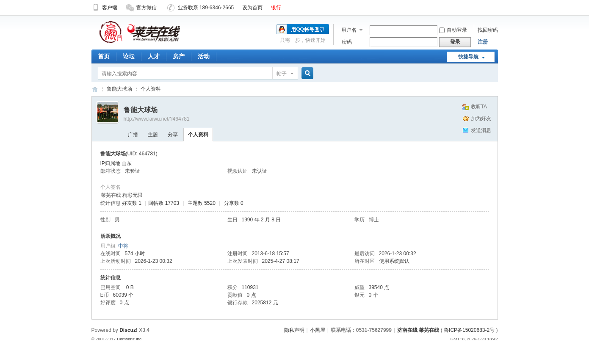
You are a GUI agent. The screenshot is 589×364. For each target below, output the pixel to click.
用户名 (349, 30)
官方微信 (141, 8)
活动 (204, 56)
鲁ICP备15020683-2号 (469, 330)
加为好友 (481, 119)
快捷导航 (468, 57)
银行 (276, 8)
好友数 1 (132, 203)
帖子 (282, 74)
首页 (104, 56)
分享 (173, 135)
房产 (179, 56)
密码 (347, 42)
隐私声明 (294, 330)
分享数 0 (234, 203)
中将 (123, 246)
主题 (153, 135)
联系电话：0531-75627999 (361, 330)
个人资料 (198, 135)
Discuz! (129, 330)
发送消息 (481, 130)
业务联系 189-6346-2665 (201, 8)
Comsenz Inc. (130, 339)
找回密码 (488, 30)
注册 (483, 42)
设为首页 (252, 8)
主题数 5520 (202, 203)
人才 (154, 56)
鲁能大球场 (119, 89)
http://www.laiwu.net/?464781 (157, 119)
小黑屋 (318, 330)
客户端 (104, 8)
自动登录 (453, 30)
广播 (133, 135)
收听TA (479, 107)
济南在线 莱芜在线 (95, 89)
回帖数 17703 (164, 203)
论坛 (129, 56)
